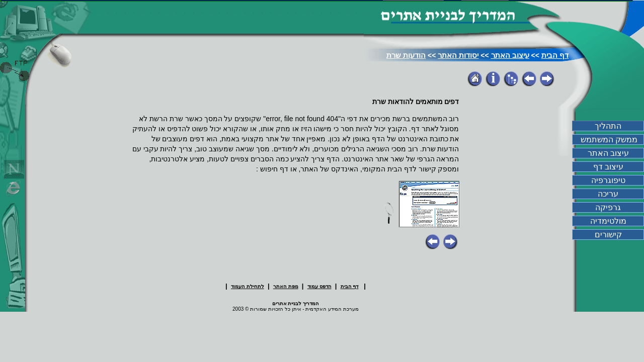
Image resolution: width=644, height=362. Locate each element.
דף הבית (555, 55)
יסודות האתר (458, 55)
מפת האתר (286, 286)
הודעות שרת (406, 55)
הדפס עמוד (319, 286)
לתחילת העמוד (248, 286)
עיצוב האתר (510, 55)
